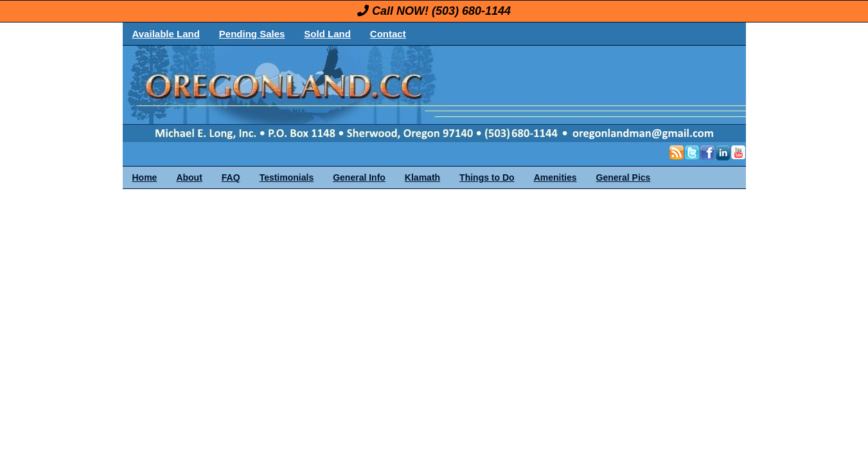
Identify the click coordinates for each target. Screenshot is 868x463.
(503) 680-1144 (471, 11)
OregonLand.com (489, 94)
